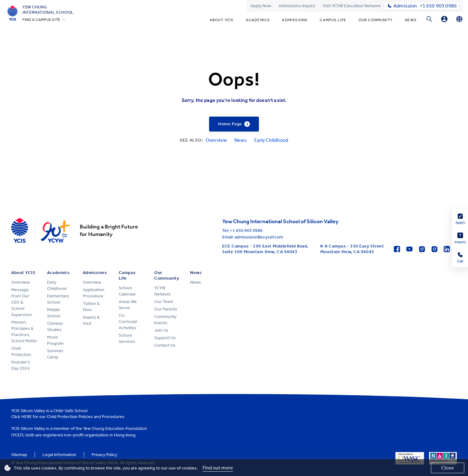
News (411, 20)
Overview (216, 140)
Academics (258, 20)
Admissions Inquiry (297, 6)
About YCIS (222, 20)
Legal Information (59, 455)
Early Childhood (271, 140)
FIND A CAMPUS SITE (41, 20)
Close (448, 468)
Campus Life (333, 20)
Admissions (295, 20)
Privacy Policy (104, 455)
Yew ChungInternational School (48, 10)
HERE (26, 417)
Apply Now (261, 6)
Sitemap (19, 455)
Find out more (218, 468)
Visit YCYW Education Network (352, 6)
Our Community (376, 20)
